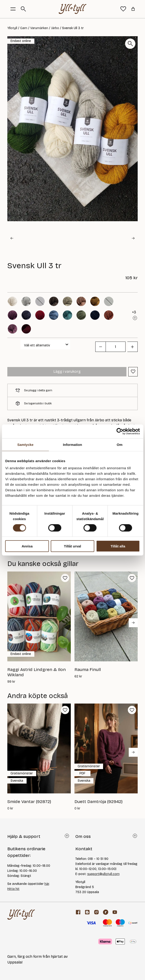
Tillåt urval (72, 546)
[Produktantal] (116, 347)
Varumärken (39, 28)
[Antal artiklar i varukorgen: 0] (133, 9)
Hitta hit (13, 889)
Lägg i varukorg (67, 371)
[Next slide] (133, 238)
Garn (24, 28)
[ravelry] (106, 912)
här (47, 884)
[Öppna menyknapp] (13, 9)
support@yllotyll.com (103, 874)
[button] (29, 238)
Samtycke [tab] (25, 444)
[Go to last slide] (12, 238)
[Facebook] (78, 912)
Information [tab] (73, 444)
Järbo (55, 28)
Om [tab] (120, 444)
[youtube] (115, 912)
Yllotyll (12, 28)
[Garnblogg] (87, 912)
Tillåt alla (118, 546)
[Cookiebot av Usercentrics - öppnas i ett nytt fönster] (120, 431)
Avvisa (27, 546)
